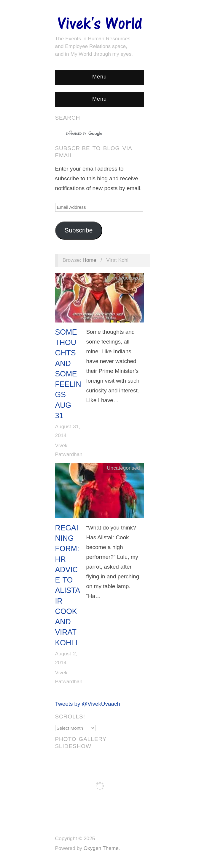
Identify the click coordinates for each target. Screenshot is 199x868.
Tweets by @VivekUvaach (88, 704)
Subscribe (79, 230)
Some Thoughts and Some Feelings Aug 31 (68, 374)
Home (89, 260)
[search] (94, 134)
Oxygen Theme (101, 848)
